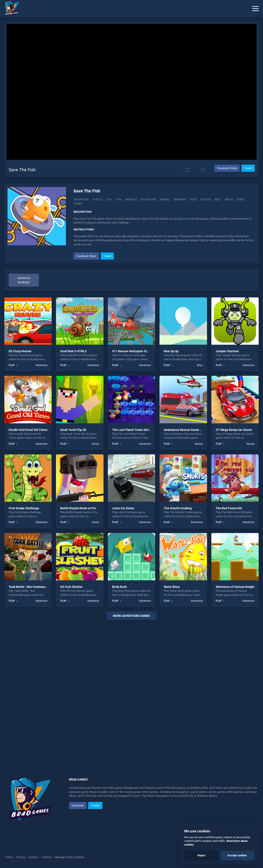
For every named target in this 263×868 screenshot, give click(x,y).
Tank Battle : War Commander (29, 587)
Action (95, 444)
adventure (148, 199)
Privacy (21, 857)
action (206, 199)
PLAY (12, 365)
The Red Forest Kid (229, 508)
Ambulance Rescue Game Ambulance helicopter (197, 430)
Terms (9, 857)
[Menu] (255, 9)
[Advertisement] (131, 687)
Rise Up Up (171, 351)
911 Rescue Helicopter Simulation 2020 (139, 351)
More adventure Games (131, 616)
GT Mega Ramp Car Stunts (234, 430)
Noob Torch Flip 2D (73, 430)
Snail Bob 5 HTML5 (73, 351)
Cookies (33, 857)
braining (180, 199)
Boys (200, 365)
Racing (199, 444)
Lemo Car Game (123, 508)
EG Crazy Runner (20, 351)
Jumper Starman (227, 351)
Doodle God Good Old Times (28, 430)
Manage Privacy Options (69, 857)
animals (131, 199)
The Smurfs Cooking (178, 508)
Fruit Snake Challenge (24, 508)
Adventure (81, 199)
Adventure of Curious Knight (235, 587)
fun (119, 199)
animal (165, 199)
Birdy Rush (120, 587)
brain (229, 199)
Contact (47, 857)
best (218, 199)
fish (109, 199)
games (78, 204)
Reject (201, 855)
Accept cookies (237, 855)
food (194, 199)
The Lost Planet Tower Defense (134, 430)
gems (240, 199)
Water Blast (172, 587)
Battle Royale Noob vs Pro (78, 508)
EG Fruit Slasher (71, 587)
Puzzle (98, 199)
